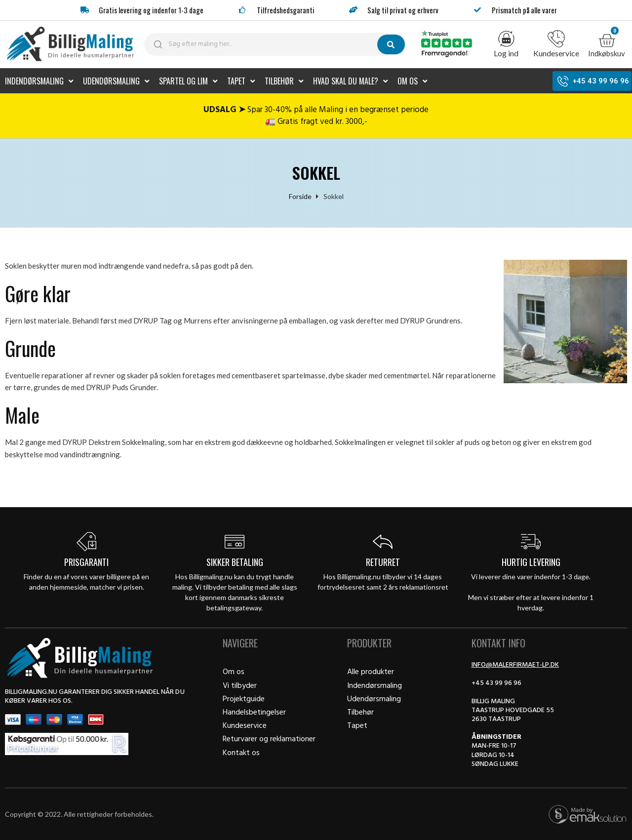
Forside (300, 196)
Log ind (506, 53)
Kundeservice (556, 53)
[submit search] (391, 44)
